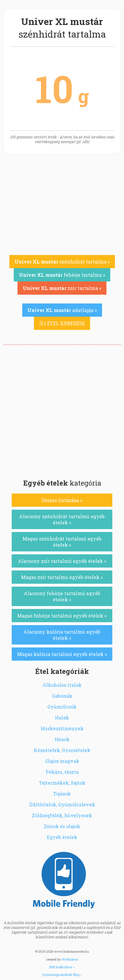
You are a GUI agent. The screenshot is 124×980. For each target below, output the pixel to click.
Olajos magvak (62, 761)
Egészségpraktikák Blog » (62, 975)
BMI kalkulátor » (62, 967)
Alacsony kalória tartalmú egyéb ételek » (62, 635)
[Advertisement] (62, 410)
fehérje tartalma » (62, 275)
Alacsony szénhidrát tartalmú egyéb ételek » (62, 519)
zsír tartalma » (62, 288)
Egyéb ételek (62, 837)
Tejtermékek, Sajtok (62, 783)
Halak (62, 718)
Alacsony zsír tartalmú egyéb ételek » (62, 561)
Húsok (62, 739)
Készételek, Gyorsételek (62, 750)
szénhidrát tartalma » (62, 262)
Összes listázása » (62, 500)
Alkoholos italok (62, 685)
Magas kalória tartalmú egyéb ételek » (62, 654)
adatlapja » (62, 310)
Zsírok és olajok (62, 826)
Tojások (62, 794)
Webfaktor (70, 959)
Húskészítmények (62, 728)
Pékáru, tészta (62, 772)
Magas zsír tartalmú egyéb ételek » (62, 577)
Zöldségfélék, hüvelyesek (62, 815)
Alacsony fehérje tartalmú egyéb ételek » (62, 596)
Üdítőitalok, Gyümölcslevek (62, 804)
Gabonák (62, 696)
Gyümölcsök (62, 707)
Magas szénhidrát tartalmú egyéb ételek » (62, 542)
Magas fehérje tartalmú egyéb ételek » (62, 616)
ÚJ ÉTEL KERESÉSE (62, 323)
